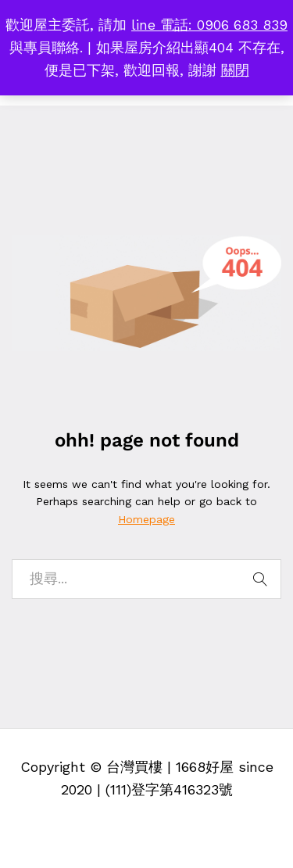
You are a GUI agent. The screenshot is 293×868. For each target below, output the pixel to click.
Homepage (146, 519)
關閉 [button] (235, 70)
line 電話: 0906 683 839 (209, 25)
